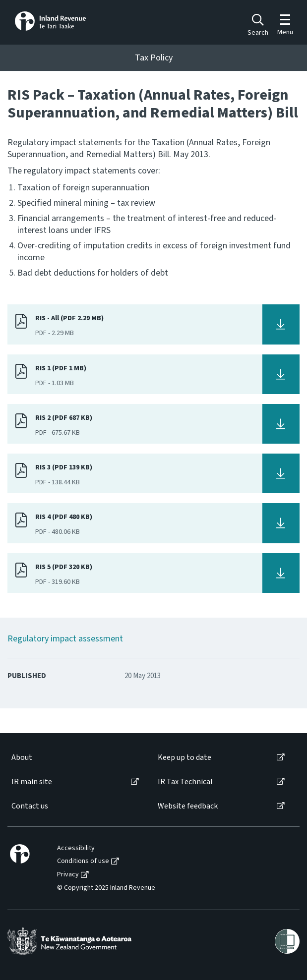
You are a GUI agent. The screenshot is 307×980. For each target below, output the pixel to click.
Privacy (68, 875)
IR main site (32, 782)
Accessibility (76, 848)
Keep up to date (184, 758)
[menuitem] (74, 758)
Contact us (30, 806)
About (22, 758)
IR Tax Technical (185, 782)
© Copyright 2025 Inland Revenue (106, 888)
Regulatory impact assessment (65, 639)
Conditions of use (83, 861)
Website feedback (188, 806)
